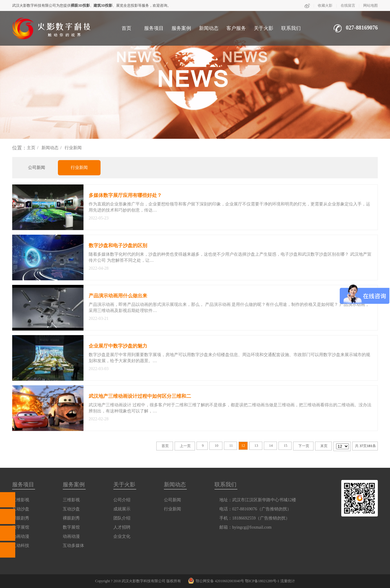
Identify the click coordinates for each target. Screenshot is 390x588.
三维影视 (71, 500)
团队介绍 (122, 518)
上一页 (185, 446)
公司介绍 (122, 500)
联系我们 (291, 28)
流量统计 (288, 581)
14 (271, 446)
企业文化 (122, 536)
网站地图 (370, 5)
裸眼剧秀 (71, 518)
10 (216, 446)
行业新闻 (73, 148)
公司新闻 (37, 168)
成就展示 (122, 509)
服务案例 (181, 28)
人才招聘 (122, 527)
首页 (126, 28)
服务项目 (154, 28)
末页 (324, 446)
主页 (31, 148)
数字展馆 (71, 527)
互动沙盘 (71, 509)
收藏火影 (325, 5)
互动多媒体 (73, 546)
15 (285, 446)
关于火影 (264, 28)
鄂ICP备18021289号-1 (262, 581)
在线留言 (348, 5)
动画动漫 (71, 536)
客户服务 (236, 28)
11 (231, 446)
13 (256, 446)
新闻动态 (209, 28)
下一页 (304, 446)
